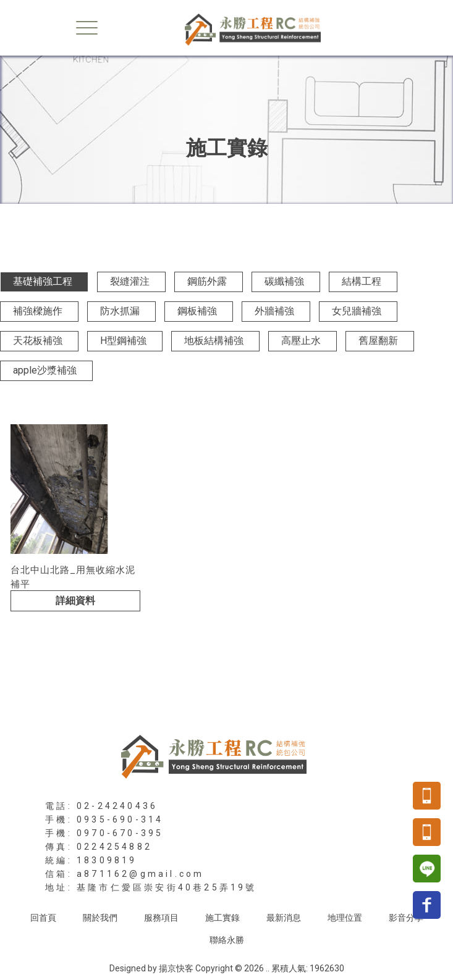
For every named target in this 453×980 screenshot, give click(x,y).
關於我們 (100, 918)
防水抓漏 (120, 311)
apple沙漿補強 (45, 370)
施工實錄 (222, 918)
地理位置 (345, 918)
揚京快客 (176, 968)
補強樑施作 (38, 311)
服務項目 (161, 918)
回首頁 (43, 918)
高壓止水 (301, 341)
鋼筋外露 (207, 281)
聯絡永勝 (227, 940)
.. (268, 968)
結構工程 (362, 281)
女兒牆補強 (357, 311)
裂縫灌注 (130, 281)
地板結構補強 (214, 341)
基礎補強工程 (43, 281)
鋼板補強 (197, 311)
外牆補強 (274, 311)
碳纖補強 (284, 281)
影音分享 (406, 918)
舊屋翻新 (378, 341)
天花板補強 (38, 341)
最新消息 (284, 918)
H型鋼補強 (123, 341)
